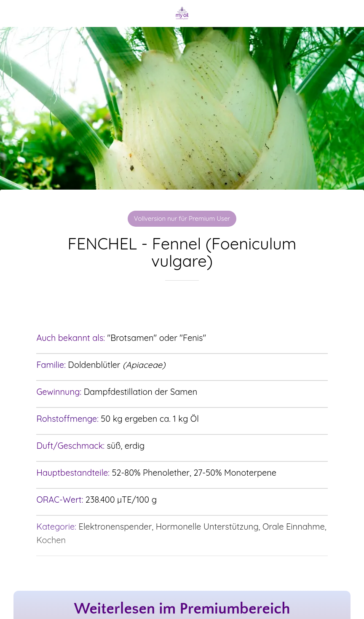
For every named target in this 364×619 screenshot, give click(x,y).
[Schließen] (13, 13)
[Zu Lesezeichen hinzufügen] (182, 306)
